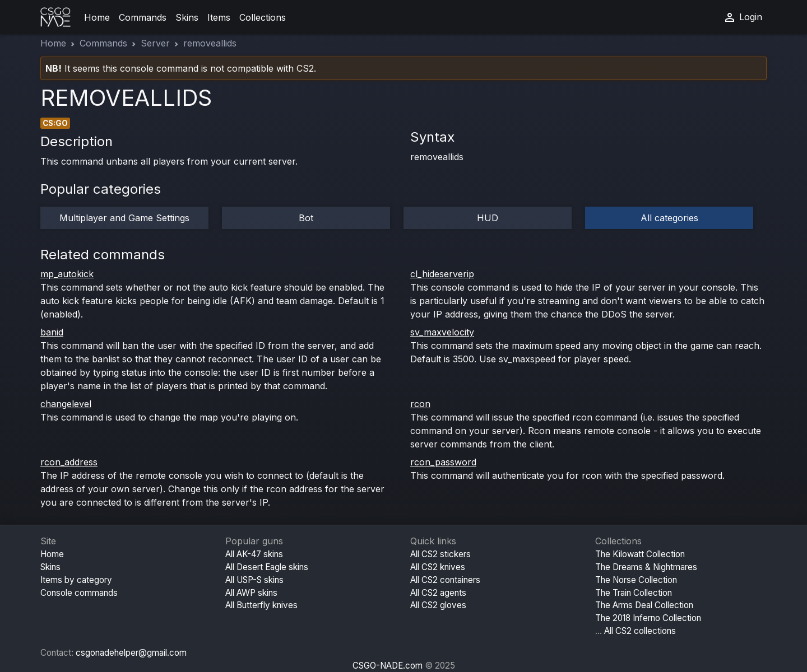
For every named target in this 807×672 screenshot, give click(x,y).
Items (219, 17)
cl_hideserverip (442, 274)
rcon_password (443, 462)
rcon (420, 404)
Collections (263, 17)
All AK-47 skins (254, 554)
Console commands (79, 593)
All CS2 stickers (440, 554)
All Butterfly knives (261, 605)
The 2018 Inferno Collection (648, 618)
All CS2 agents (438, 593)
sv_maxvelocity (442, 332)
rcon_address (69, 462)
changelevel (66, 404)
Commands (143, 17)
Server (155, 43)
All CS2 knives (438, 567)
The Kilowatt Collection (640, 554)
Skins (187, 17)
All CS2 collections (640, 631)
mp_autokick (67, 274)
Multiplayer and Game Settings (124, 218)
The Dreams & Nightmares (646, 567)
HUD (488, 218)
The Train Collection (634, 593)
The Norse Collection (636, 580)
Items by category (76, 580)
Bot (306, 218)
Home (97, 17)
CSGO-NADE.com (388, 666)
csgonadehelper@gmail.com (131, 653)
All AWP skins (251, 593)
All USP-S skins (254, 580)
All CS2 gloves (438, 605)
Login (743, 17)
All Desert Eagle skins (267, 567)
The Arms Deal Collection (644, 605)
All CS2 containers (445, 580)
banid (52, 332)
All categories (669, 218)
